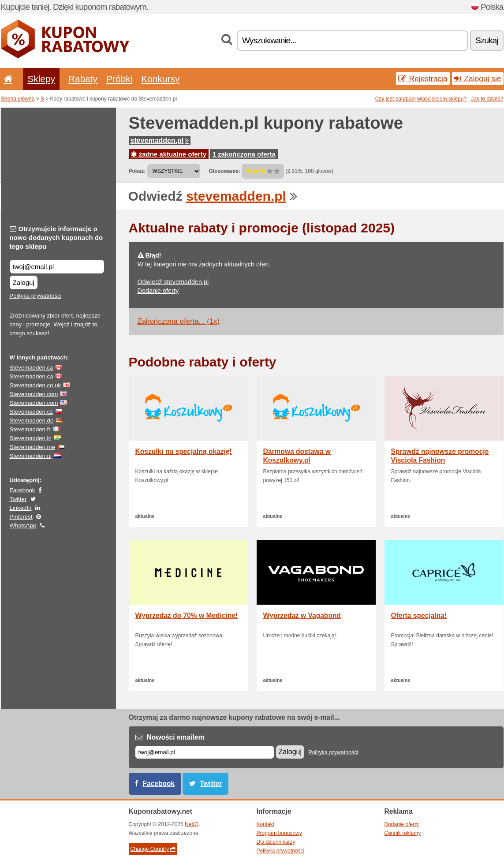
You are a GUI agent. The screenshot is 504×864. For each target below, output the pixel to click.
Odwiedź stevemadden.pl (173, 282)
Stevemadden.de (32, 421)
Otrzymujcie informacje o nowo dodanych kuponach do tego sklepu (56, 238)
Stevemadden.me (32, 447)
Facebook (22, 490)
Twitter (18, 499)
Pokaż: (137, 171)
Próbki (119, 79)
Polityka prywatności (36, 296)
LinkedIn (21, 508)
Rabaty (83, 79)
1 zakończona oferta (244, 154)
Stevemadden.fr (30, 429)
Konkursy (160, 79)
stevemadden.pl (160, 140)
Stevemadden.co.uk (35, 385)
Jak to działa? (487, 99)
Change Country (153, 849)
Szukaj (487, 40)
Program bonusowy (279, 833)
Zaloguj (24, 282)
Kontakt (266, 824)
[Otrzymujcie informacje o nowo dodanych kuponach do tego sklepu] (57, 267)
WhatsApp (23, 526)
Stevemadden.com (34, 394)
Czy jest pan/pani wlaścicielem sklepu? (421, 99)
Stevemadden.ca (32, 368)
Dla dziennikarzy (276, 842)
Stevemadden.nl (31, 456)
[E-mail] (205, 752)
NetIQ (192, 824)
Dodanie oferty (158, 291)
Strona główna (18, 99)
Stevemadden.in (31, 438)
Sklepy (41, 79)
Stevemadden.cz (31, 412)
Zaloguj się (478, 79)
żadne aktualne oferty (169, 154)
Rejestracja (423, 79)
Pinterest (21, 517)
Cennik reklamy (403, 833)
